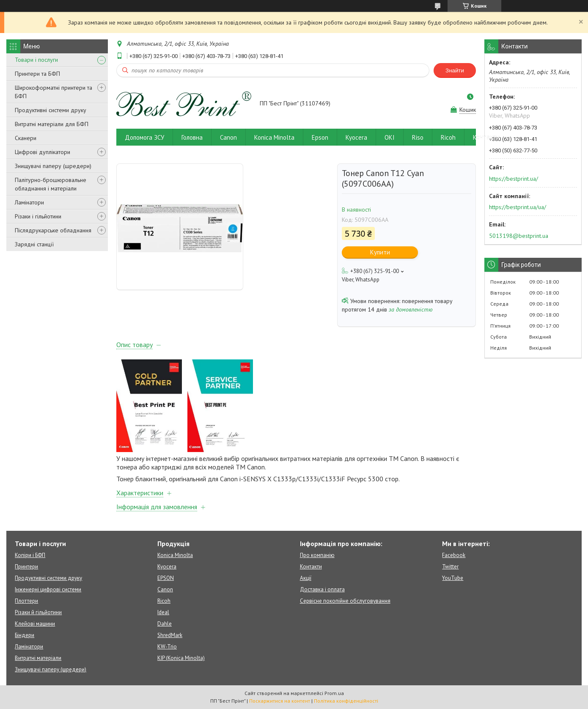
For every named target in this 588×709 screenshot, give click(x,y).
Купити (380, 252)
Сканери (26, 138)
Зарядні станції (34, 244)
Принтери (26, 567)
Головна (192, 137)
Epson (320, 137)
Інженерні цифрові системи (48, 589)
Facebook (454, 555)
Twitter (450, 567)
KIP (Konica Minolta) (181, 658)
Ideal (163, 612)
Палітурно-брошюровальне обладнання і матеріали (51, 184)
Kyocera (356, 137)
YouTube (453, 578)
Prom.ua (334, 693)
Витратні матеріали (38, 658)
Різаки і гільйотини (38, 216)
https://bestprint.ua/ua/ (518, 207)
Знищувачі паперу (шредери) (53, 166)
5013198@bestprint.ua (519, 236)
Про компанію (317, 555)
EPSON (166, 578)
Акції (306, 578)
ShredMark (170, 635)
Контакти (486, 137)
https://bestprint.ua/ (514, 179)
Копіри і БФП (30, 555)
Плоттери (26, 601)
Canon (228, 137)
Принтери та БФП (37, 74)
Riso (418, 137)
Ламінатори (29, 202)
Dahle (165, 624)
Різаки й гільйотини (38, 612)
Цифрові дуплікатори (43, 152)
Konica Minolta (274, 137)
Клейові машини (35, 624)
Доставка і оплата (322, 589)
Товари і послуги (36, 60)
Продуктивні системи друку (51, 110)
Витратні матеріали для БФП (52, 124)
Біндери (25, 635)
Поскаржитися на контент (280, 701)
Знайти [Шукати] (455, 70)
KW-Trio (167, 647)
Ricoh (448, 137)
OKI (390, 137)
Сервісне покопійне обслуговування (345, 601)
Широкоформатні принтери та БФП (54, 92)
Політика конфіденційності (346, 701)
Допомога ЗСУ (144, 137)
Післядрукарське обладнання (53, 230)
